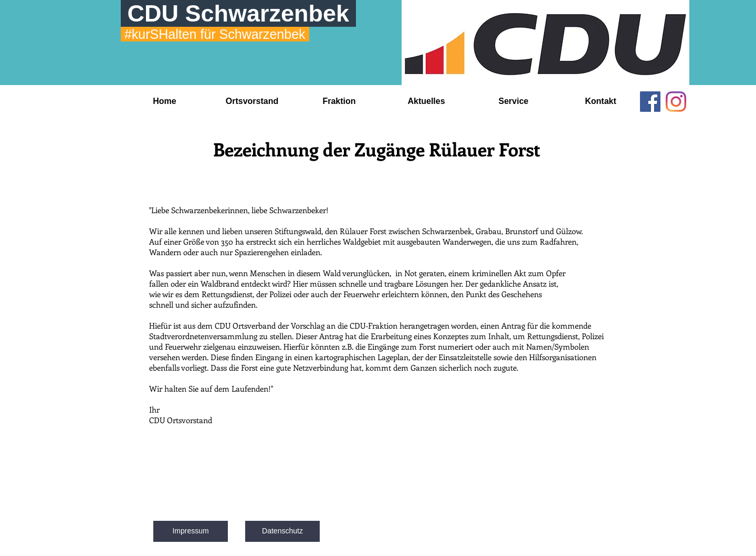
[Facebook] (650, 102)
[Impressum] (191, 531)
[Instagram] (676, 102)
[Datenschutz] (282, 531)
